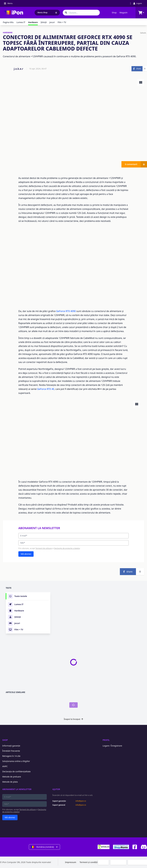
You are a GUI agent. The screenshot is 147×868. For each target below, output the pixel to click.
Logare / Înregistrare (112, 746)
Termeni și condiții (89, 862)
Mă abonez (26, 554)
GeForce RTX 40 (46, 389)
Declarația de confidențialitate (16, 771)
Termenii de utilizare (44, 548)
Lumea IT (21, 22)
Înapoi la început (74, 719)
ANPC (5, 766)
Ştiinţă (44, 22)
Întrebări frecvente (11, 751)
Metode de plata (10, 782)
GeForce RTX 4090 (66, 311)
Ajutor (56, 789)
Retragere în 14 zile (11, 756)
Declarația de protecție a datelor (67, 548)
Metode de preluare (12, 777)
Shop (114, 13)
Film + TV (62, 22)
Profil (106, 740)
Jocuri (52, 22)
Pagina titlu (8, 22)
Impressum (71, 862)
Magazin (123, 13)
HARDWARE (8, 33)
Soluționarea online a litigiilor (16, 761)
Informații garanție (11, 746)
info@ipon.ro (81, 801)
